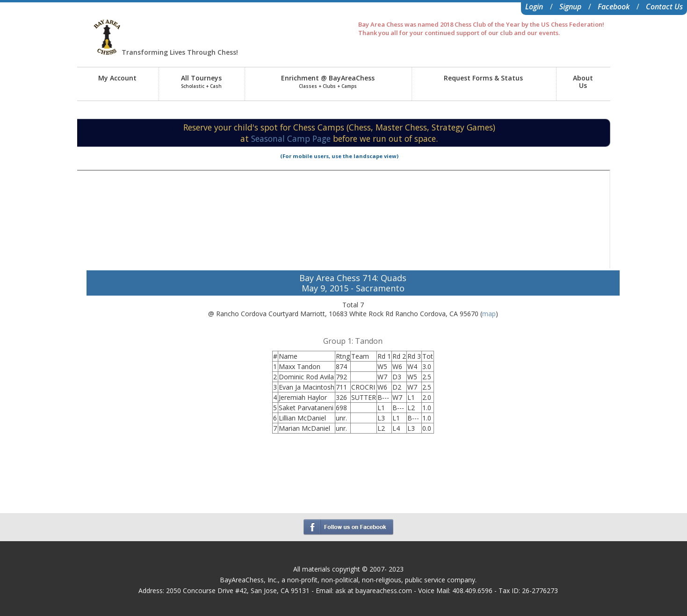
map (489, 314)
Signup (570, 7)
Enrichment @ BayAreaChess (328, 81)
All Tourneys (201, 81)
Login (534, 7)
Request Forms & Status (483, 78)
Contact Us (664, 7)
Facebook (614, 7)
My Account (117, 78)
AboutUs (583, 82)
